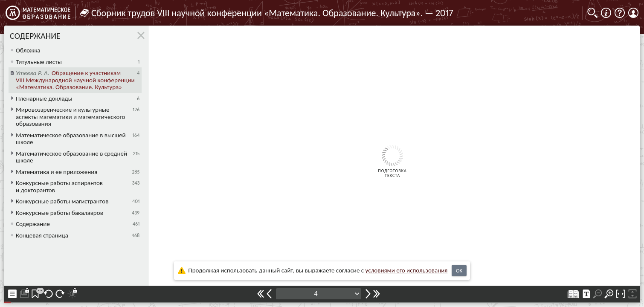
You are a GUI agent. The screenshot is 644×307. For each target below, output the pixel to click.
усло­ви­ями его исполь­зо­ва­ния (407, 270)
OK (459, 271)
